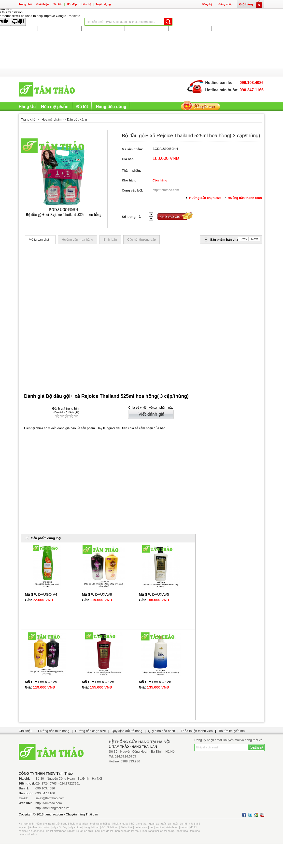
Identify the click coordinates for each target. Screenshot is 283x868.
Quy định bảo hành (162, 731)
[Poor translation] (18, 22)
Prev (244, 239)
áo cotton (45, 827)
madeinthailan (29, 834)
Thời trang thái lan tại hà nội (158, 831)
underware (141, 827)
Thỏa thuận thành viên (197, 731)
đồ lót (72, 831)
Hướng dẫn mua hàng (78, 240)
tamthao (195, 831)
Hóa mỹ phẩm (51, 119)
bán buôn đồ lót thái (127, 831)
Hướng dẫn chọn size (91, 731)
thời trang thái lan (101, 824)
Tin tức (58, 4)
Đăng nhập (225, 4)
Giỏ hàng (251, 4)
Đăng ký (207, 4)
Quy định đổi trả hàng (127, 731)
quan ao (154, 824)
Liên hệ (86, 4)
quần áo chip (85, 831)
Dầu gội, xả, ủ (77, 119)
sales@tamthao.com (50, 798)
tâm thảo (183, 831)
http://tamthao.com (166, 190)
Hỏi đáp (72, 4)
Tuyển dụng (103, 4)
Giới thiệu (43, 4)
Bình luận (110, 240)
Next (254, 239)
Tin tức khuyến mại (232, 731)
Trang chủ (25, 4)
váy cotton (75, 827)
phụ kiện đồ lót (104, 831)
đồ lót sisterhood (56, 831)
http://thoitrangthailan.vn (52, 808)
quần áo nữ (180, 824)
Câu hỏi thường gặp (142, 240)
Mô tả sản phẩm (40, 240)
